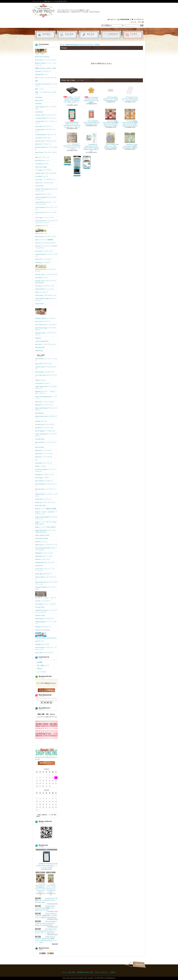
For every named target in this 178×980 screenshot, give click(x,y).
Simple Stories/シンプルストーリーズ (46, 545)
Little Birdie (38, 104)
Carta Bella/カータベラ (42, 164)
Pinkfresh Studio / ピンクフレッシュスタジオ (46, 495)
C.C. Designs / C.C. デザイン (43, 170)
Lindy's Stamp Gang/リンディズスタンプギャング (46, 387)
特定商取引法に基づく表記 (85, 972)
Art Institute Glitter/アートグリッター (46, 118)
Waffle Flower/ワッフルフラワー (45, 619)
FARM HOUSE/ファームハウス (44, 289)
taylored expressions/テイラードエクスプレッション (46, 583)
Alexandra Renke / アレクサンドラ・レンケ (46, 130)
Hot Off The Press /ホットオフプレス (46, 325)
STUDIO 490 (39, 566)
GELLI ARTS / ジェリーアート (44, 653)
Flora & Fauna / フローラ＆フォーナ (46, 295)
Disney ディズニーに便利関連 (44, 240)
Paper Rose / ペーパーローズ (43, 457)
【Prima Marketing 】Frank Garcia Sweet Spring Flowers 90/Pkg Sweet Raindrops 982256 (46, 923)
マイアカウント (138, 19)
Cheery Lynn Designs (41, 167)
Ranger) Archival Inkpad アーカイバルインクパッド (46, 518)
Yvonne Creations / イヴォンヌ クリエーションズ (46, 648)
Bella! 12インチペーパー (42, 157)
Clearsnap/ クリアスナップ (43, 71)
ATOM (50, 953)
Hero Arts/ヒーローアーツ (43, 321)
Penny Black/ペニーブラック (43, 463)
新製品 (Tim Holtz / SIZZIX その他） (46, 68)
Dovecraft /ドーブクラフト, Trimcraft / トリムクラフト (46, 247)
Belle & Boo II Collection (42, 57)
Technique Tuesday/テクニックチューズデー (46, 588)
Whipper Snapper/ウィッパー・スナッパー (46, 623)
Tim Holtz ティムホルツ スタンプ (46, 595)
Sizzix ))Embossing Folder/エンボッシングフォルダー (46, 549)
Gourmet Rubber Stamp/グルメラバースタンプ (46, 299)
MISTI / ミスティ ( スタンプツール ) (46, 78)
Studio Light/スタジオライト (43, 574)
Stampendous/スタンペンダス (44, 556)
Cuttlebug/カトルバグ (41, 226)
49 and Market (39, 112)
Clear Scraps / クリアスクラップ (45, 180)
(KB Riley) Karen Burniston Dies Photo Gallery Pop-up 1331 (87, 162)
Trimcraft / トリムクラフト (43, 601)
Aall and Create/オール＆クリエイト (46, 141)
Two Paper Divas (40, 607)
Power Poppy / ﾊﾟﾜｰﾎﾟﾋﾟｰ (42, 478)
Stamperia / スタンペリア (42, 559)
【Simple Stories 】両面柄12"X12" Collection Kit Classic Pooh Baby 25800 (46, 900)
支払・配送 (72, 972)
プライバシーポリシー (102, 972)
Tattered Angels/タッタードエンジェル (46, 578)
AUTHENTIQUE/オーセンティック (46, 135)
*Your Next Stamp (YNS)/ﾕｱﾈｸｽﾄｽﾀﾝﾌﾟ (46, 636)
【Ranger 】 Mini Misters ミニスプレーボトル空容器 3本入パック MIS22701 (77, 166)
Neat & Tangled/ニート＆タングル (45, 431)
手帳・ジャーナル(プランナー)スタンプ (46, 93)
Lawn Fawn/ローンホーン (43, 383)
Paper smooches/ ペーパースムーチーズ (46, 443)
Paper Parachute (40, 447)
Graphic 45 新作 (41, 52)
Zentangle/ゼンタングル (42, 644)
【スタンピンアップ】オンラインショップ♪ (46, 757)
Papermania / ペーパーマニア (44, 450)
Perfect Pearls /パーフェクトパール (45, 60)
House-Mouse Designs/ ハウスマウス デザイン (46, 329)
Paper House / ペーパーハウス (44, 454)
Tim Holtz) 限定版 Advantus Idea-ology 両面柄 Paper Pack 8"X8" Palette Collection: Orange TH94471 (130, 118)
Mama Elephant (39, 413)
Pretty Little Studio (40, 505)
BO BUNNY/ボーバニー (42, 161)
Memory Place (39, 100)
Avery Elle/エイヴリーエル (43, 138)
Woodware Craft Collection (43, 630)
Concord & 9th (39, 186)
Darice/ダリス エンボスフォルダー (45, 243)
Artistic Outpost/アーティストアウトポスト (46, 108)
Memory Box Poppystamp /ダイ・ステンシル (46, 398)
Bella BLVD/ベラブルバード (43, 144)
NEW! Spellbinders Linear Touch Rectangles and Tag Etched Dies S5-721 (91, 117)
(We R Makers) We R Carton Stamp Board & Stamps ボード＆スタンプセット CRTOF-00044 (46, 931)
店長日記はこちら (46, 767)
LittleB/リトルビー (41, 380)
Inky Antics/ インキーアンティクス (45, 344)
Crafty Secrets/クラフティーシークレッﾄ (46, 213)
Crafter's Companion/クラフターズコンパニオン (46, 198)
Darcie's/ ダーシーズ (41, 231)
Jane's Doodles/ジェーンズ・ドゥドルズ (46, 357)
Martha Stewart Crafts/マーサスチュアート (46, 417)
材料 (36, 81)
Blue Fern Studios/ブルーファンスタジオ (46, 148)
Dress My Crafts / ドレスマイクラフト (46, 275)
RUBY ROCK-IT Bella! (42, 538)
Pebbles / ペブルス (40, 466)
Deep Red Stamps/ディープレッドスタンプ (46, 255)
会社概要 (40, 662)
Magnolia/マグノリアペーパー (44, 405)
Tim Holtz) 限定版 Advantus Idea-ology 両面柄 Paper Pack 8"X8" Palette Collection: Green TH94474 (67, 161)
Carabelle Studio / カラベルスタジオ (46, 173)
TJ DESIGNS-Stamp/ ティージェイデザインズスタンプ (46, 611)
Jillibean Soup (39, 351)
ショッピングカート (133, 35)
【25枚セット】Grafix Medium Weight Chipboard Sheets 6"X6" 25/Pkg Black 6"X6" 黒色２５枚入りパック (72, 95)
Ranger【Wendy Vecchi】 (42, 535)
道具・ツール (39, 89)
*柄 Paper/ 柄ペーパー (42, 74)
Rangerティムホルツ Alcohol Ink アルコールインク (46, 513)
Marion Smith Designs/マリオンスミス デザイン (46, 409)
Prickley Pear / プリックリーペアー (45, 502)
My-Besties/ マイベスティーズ (44, 428)
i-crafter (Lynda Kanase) (42, 341)
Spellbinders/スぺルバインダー (44, 553)
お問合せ (111, 35)
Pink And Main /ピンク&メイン (44, 481)
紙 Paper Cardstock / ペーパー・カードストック (46, 64)
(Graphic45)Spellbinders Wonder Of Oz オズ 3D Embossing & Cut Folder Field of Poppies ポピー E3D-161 (72, 118)
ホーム (45, 35)
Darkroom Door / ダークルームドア (45, 237)
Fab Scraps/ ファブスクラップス (45, 286)
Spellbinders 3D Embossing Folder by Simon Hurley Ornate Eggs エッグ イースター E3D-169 (47, 860)
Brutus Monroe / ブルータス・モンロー (46, 153)
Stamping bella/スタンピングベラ (45, 562)
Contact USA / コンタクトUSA (44, 183)
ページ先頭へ (139, 964)
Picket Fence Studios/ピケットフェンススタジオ (46, 470)
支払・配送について (67, 35)
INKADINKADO (40, 347)
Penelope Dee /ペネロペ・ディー (45, 475)
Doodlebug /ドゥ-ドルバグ (43, 262)
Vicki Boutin (39, 97)
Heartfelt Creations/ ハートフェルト (45, 312)
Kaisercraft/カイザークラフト (44, 364)
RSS (42, 953)
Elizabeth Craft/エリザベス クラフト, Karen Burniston (46, 282)
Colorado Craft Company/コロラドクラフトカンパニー (46, 190)
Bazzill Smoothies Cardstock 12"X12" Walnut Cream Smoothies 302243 (111, 93)
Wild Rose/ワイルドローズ (43, 627)
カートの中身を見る (46, 690)
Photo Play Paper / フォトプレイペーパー (46, 490)
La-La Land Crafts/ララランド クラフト (46, 376)
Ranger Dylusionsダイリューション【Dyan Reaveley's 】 (45, 531)
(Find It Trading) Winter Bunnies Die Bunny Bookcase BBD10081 (111, 140)
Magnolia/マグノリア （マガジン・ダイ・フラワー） (46, 392)
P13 (36, 460)
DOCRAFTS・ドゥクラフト (43, 259)
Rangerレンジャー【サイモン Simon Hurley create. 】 (46, 523)
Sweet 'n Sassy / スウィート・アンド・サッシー (45, 570)
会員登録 (124, 19)
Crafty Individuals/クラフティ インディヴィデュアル (46, 203)
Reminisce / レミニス (41, 542)
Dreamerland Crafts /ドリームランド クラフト (46, 268)
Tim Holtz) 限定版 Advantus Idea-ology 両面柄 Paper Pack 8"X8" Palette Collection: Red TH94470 (111, 118)
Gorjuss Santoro (40, 304)
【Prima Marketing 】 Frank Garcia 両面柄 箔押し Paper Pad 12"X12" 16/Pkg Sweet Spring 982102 (46, 916)
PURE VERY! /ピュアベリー (43, 499)
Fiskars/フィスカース (41, 292)
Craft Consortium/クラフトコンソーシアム (46, 208)
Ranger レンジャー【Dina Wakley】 (46, 527)
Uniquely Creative (40, 615)
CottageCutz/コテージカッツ (43, 194)
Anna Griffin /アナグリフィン (44, 126)
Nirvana (97, 44)
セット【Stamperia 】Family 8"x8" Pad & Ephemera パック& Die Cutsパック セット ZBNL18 (72, 141)
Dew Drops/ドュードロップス (44, 251)
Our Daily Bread (40, 439)
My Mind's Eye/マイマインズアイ (45, 424)
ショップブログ (89, 35)
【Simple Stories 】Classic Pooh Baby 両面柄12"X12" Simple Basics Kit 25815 (45, 908)
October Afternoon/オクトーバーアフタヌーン (46, 435)
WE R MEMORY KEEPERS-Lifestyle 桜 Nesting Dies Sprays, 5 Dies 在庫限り (92, 94)
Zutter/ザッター (40, 641)
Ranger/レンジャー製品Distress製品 (46, 509)
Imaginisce (38, 338)
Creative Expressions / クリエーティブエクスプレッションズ (46, 222)
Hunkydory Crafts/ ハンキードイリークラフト (46, 334)
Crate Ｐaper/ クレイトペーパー (44, 218)
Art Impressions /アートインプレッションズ (46, 122)
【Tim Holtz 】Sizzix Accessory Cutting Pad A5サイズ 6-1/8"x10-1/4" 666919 (130, 93)
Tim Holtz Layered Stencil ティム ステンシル (46, 85)
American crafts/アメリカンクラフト (46, 115)
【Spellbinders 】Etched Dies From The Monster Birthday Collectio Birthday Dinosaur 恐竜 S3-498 (91, 142)
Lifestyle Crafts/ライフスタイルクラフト (46, 368)
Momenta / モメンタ (41, 421)
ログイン (112, 19)
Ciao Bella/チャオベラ (42, 176)
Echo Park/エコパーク (41, 278)
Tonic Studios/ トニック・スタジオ (45, 604)
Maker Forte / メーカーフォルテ (44, 402)
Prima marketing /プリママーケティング (46, 485)
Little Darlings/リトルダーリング (45, 372)
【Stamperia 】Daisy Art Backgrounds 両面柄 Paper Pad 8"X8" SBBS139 (130, 140)
